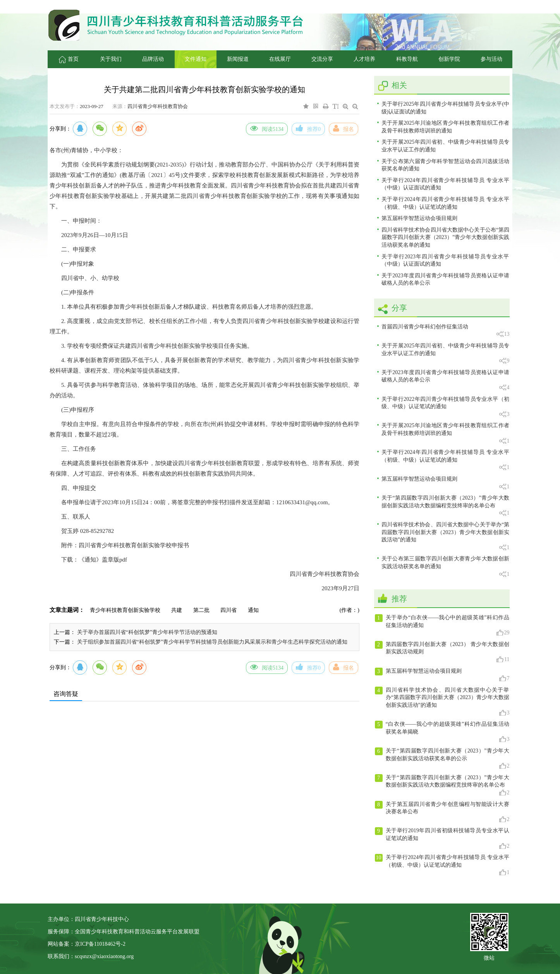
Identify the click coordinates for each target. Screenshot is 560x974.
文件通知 (196, 59)
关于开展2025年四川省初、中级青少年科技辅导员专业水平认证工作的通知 (446, 146)
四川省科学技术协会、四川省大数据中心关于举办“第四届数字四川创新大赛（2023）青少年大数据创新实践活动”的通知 (446, 536)
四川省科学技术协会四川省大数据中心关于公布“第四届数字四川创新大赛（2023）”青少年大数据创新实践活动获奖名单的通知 (446, 237)
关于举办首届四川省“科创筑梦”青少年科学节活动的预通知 (147, 632)
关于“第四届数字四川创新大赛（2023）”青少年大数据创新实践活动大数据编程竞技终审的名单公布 (446, 506)
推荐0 (308, 128)
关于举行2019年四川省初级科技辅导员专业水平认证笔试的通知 (442, 838)
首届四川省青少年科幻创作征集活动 (446, 331)
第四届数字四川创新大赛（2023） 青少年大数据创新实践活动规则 (442, 652)
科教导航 (407, 59)
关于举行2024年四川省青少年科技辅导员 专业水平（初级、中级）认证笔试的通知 (446, 203)
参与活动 (491, 59)
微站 (489, 957)
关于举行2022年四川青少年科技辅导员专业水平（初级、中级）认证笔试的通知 (446, 407)
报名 (344, 128)
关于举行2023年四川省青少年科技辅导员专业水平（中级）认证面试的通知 (446, 260)
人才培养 (364, 59)
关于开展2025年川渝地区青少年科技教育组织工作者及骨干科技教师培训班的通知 (446, 127)
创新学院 (449, 59)
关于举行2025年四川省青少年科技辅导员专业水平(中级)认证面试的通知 (446, 108)
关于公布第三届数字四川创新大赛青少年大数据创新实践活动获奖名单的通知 (446, 567)
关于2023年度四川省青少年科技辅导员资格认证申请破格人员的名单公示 (446, 279)
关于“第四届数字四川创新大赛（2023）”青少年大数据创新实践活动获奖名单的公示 (442, 759)
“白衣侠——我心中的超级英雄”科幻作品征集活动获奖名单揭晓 (442, 732)
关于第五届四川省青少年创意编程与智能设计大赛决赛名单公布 (442, 812)
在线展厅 (280, 59)
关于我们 (111, 59)
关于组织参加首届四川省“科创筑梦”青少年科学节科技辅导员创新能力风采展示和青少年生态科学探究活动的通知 (212, 642)
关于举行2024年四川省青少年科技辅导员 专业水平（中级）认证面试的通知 (446, 184)
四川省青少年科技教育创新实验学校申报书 (134, 545)
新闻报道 (238, 59)
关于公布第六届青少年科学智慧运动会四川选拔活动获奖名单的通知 (446, 165)
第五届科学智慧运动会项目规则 (419, 218)
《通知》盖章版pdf (103, 560)
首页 (69, 59)
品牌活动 (153, 59)
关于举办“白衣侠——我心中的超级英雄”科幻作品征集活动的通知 (442, 625)
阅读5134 (267, 128)
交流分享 (322, 59)
